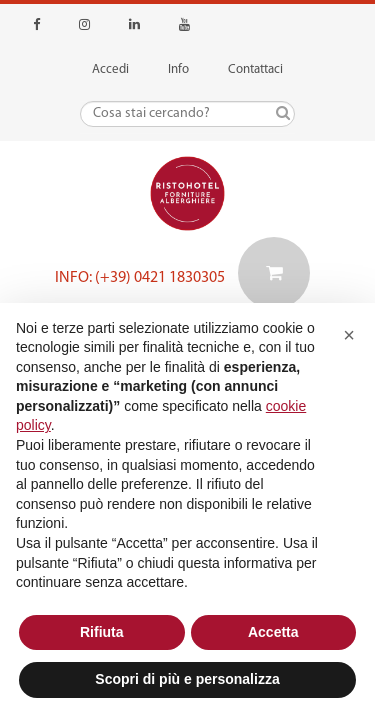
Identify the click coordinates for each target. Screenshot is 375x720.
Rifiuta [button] (102, 632)
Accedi (110, 69)
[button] (349, 335)
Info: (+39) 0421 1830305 (140, 278)
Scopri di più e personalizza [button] (187, 679)
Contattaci (255, 69)
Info (178, 69)
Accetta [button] (273, 632)
